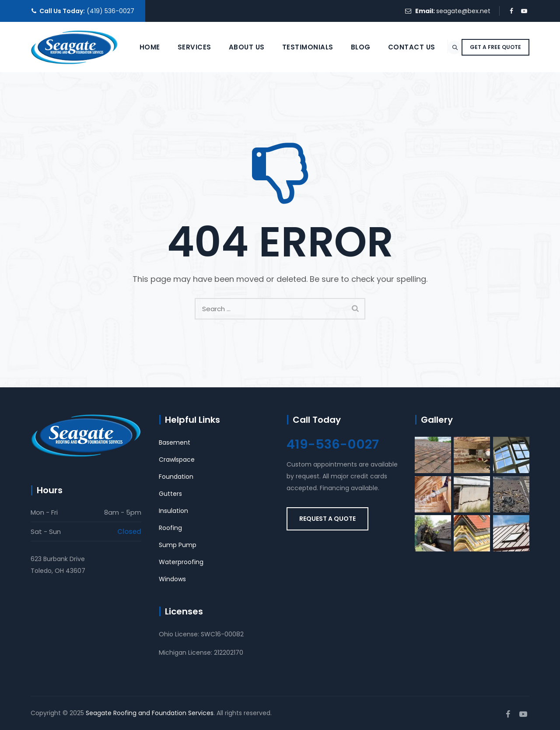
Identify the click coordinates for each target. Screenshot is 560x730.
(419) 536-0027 (110, 11)
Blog (339, 97)
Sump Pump (178, 545)
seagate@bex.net (463, 11)
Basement (175, 442)
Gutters (170, 494)
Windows (172, 579)
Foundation (176, 477)
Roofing (170, 528)
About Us (225, 97)
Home (128, 97)
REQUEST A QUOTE (327, 519)
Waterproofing (181, 562)
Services (173, 97)
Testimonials (286, 97)
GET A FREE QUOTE (495, 97)
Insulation (173, 511)
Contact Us (390, 97)
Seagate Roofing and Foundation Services (150, 713)
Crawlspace (177, 460)
